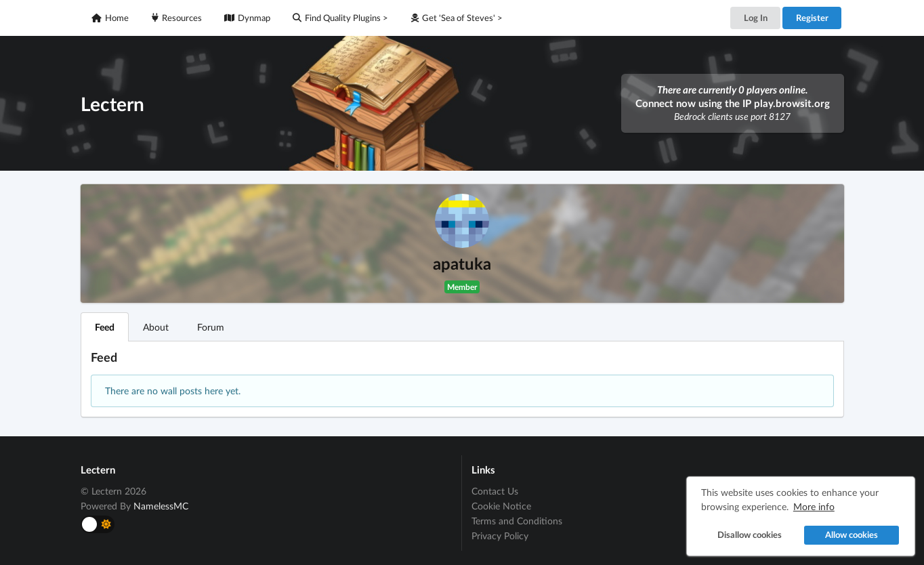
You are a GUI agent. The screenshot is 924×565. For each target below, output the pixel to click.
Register (812, 18)
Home (110, 18)
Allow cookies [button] (852, 535)
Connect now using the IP (733, 103)
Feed (105, 327)
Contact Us (495, 491)
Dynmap (247, 18)
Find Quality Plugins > (340, 18)
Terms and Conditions (517, 521)
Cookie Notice (501, 506)
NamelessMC (161, 506)
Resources (177, 18)
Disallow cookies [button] (750, 535)
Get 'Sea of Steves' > (457, 18)
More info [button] (814, 506)
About (156, 327)
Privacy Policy (500, 536)
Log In (756, 18)
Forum (211, 327)
